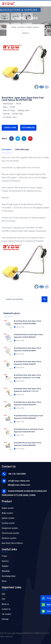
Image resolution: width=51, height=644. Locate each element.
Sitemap (5, 619)
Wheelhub (6, 571)
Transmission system (10, 533)
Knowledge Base (9, 576)
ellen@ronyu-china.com (19, 485)
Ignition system (8, 518)
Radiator (5, 566)
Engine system (32, 27)
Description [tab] (7, 149)
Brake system (7, 513)
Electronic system (9, 538)
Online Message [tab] (22, 149)
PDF (4, 599)
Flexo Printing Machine (11, 624)
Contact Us (6, 609)
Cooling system (8, 523)
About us (5, 604)
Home (14, 27)
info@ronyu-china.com (19, 481)
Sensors (5, 561)
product (21, 27)
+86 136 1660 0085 (17, 474)
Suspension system (10, 528)
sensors (26, 33)
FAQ (3, 594)
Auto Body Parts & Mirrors (12, 543)
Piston (4, 556)
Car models (6, 614)
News (4, 581)
